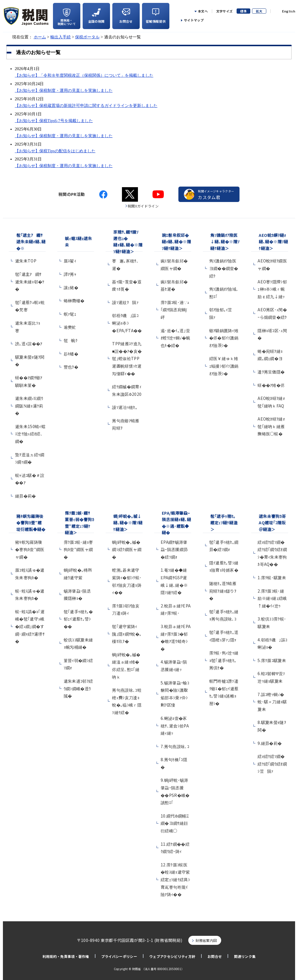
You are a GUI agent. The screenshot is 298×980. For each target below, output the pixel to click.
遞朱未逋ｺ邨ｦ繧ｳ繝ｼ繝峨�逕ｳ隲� (78, 688)
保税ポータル (87, 37)
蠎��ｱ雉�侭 (271, 385)
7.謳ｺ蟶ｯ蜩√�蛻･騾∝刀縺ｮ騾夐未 (272, 702)
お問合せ (215, 956)
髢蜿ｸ (71, 340)
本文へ (203, 11)
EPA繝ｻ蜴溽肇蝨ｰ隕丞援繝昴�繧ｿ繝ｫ (174, 549)
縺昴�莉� (26, 496)
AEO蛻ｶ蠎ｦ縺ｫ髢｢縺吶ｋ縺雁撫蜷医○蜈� (271, 426)
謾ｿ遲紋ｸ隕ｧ (125, 302)
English (289, 11)
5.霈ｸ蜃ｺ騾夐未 (272, 660)
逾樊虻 (70, 327)
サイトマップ (194, 20)
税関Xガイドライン (143, 206)
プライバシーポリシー (119, 956)
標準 (243, 11)
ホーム (40, 37)
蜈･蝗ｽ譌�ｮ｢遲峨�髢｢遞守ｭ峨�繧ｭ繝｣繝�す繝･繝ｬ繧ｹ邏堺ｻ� (30, 626)
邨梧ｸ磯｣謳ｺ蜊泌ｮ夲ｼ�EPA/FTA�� (127, 323)
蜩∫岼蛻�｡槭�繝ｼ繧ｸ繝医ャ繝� (127, 549)
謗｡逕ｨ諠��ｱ (29, 344)
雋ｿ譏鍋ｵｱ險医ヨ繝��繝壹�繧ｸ (224, 268)
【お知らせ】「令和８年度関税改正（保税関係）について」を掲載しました (84, 75)
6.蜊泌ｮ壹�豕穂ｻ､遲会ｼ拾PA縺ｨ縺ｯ (175, 726)
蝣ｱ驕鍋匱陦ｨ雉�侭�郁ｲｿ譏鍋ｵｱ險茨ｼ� (224, 338)
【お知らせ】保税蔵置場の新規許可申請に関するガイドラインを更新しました (86, 105)
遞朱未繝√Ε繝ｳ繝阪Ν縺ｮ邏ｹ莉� (29, 406)
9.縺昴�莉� (270, 743)
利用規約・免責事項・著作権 (66, 956)
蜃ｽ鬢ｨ (70, 261)
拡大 (259, 11)
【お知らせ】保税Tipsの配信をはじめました (55, 151)
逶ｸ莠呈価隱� (271, 372)
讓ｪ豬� (71, 287)
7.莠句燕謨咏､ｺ (175, 746)
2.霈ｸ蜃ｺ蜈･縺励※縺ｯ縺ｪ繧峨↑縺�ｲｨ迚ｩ (272, 598)
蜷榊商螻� (74, 301)
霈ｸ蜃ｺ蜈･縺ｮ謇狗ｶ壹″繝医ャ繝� (78, 549)
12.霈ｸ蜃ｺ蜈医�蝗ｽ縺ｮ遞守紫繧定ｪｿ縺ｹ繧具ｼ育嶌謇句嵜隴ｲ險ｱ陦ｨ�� (175, 879)
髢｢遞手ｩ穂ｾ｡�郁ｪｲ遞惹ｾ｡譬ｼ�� (78, 619)
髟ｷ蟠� (71, 354)
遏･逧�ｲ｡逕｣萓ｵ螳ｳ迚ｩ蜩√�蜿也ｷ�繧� (175, 338)
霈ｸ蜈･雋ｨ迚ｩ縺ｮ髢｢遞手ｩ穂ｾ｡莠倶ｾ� (224, 660)
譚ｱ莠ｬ (70, 274)
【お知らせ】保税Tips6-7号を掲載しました (54, 121)
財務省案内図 (206, 940)
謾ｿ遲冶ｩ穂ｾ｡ (125, 407)
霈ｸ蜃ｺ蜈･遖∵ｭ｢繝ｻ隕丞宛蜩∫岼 (175, 310)
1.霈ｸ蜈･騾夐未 (272, 577)
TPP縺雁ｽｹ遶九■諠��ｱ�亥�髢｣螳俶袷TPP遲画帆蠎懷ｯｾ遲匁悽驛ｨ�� (127, 358)
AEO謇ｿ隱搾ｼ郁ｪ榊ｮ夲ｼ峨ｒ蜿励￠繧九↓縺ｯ (272, 289)
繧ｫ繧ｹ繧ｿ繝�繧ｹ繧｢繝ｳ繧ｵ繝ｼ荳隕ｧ (272, 764)
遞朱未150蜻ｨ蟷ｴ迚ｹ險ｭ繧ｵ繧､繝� (30, 434)
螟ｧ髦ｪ (70, 314)
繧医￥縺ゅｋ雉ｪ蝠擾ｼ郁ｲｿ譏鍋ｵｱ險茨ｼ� (224, 366)
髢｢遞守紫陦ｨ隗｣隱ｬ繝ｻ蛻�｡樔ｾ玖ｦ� (127, 634)
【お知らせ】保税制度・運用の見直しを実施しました (64, 90)
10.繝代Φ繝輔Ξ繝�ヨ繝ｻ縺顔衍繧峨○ (175, 823)
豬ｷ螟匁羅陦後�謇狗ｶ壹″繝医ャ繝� (30, 549)
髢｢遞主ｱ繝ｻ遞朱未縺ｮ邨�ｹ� (30, 281)
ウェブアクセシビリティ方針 (172, 956)
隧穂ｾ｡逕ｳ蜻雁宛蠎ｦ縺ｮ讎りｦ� (223, 591)
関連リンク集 (245, 956)
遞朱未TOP (26, 261)
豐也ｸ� (71, 367)
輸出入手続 (61, 37)
